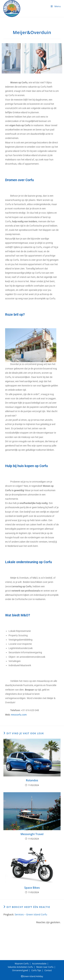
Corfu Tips (36, 970)
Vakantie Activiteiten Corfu (20, 967)
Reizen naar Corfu (45, 967)
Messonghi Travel (32, 834)
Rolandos (32, 780)
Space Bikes (32, 888)
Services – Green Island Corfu (31, 914)
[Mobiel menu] (56, 6)
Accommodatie (39, 964)
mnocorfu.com (19, 715)
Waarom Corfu (22, 964)
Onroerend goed (20, 970)
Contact (48, 970)
